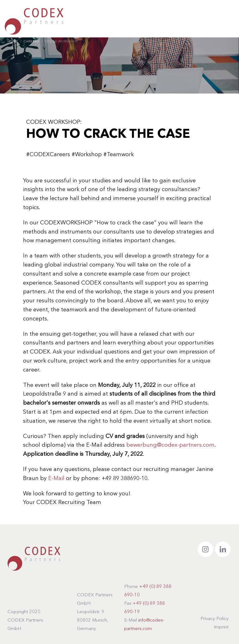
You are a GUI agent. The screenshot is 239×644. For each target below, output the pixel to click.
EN (210, 21)
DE (197, 21)
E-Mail (57, 478)
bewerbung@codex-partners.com (170, 445)
